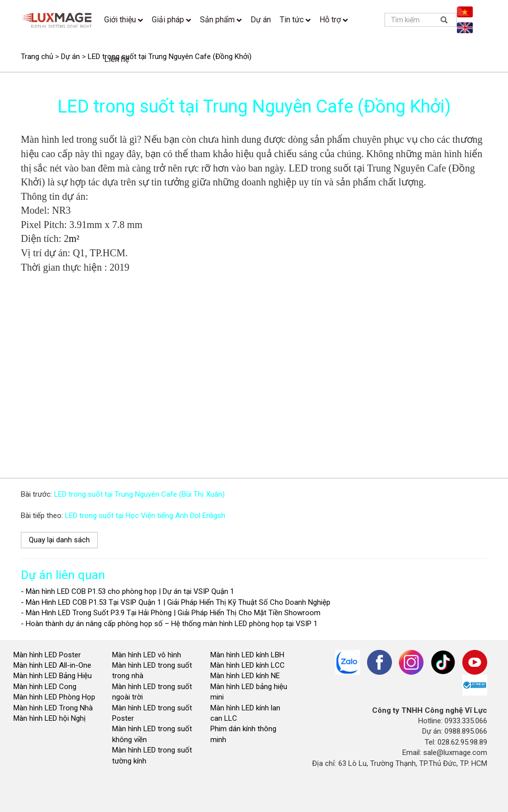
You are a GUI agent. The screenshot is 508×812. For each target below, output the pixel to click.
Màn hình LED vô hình (148, 655)
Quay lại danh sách (59, 540)
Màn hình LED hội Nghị (51, 718)
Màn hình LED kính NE (245, 676)
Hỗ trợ (334, 20)
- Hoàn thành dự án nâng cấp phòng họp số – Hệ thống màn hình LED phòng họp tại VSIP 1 (169, 624)
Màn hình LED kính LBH (247, 655)
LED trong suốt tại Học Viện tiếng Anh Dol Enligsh (145, 516)
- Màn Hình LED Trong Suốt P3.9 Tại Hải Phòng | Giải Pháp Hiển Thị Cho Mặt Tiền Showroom (171, 613)
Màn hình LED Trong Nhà (53, 708)
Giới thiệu (124, 20)
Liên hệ (117, 59)
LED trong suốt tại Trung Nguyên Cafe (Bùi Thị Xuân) (139, 494)
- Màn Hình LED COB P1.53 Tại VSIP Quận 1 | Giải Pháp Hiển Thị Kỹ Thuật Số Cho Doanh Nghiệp (176, 602)
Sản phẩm (221, 20)
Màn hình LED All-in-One (52, 665)
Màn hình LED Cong (45, 687)
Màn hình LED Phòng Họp (54, 697)
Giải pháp (171, 20)
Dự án (261, 20)
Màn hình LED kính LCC (248, 665)
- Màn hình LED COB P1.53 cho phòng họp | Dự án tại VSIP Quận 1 (127, 591)
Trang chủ (37, 57)
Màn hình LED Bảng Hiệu (53, 676)
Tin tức (295, 20)
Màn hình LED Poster (48, 655)
